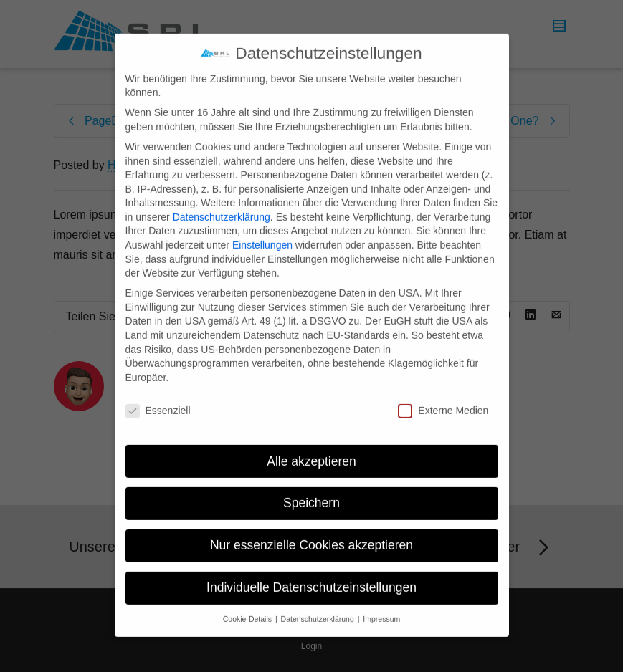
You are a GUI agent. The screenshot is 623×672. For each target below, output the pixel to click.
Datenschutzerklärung (222, 203)
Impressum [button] (381, 605)
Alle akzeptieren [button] (311, 447)
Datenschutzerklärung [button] (319, 605)
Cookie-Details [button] (248, 605)
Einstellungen (262, 231)
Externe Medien (443, 397)
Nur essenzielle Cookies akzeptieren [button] (311, 532)
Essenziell (158, 397)
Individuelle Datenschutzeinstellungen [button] (311, 574)
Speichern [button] (311, 489)
